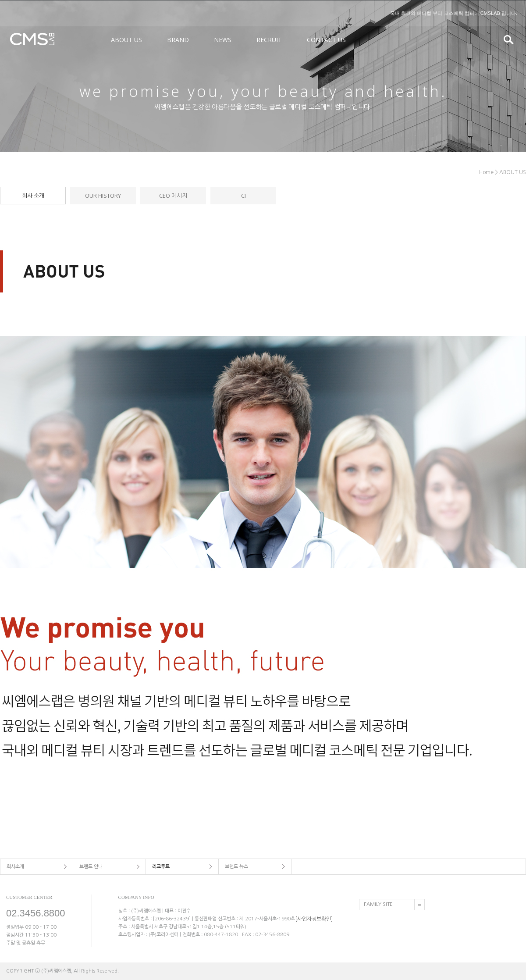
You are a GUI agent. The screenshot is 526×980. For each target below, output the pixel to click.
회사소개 (15, 867)
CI (243, 196)
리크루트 (161, 867)
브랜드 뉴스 (236, 867)
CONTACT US (326, 40)
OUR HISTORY (103, 196)
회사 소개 (33, 196)
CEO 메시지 (173, 196)
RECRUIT (269, 40)
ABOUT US (126, 40)
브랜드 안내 (91, 867)
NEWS (223, 40)
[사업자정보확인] (314, 919)
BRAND (178, 40)
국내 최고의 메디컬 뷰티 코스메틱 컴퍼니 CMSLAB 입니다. (454, 13)
